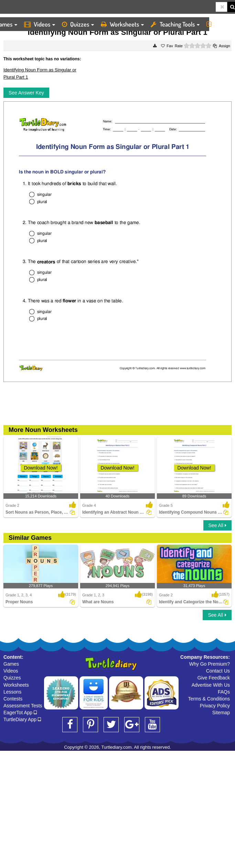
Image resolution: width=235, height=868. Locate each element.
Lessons (12, 692)
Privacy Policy (215, 706)
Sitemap (221, 713)
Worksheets (122, 24)
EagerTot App (20, 713)
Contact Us (218, 671)
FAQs (224, 692)
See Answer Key (26, 93)
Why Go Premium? (210, 664)
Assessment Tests (23, 706)
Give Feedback (214, 678)
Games (11, 664)
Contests (13, 699)
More (219, 24)
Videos (40, 24)
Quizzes (78, 24)
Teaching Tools (175, 24)
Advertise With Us (211, 685)
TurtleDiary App (22, 719)
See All (217, 525)
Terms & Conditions (209, 699)
